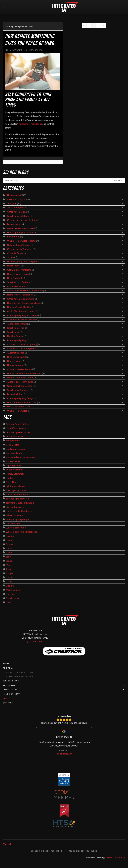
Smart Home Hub (16, 328)
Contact (8, 703)
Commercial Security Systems (22, 349)
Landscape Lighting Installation (22, 315)
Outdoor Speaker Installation (22, 319)
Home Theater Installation (20, 295)
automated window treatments (21, 457)
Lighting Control (15, 336)
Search (118, 181)
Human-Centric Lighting (19, 307)
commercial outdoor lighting (20, 503)
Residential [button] (64, 685)
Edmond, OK (13, 237)
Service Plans (11, 681)
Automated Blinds (16, 286)
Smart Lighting (13, 441)
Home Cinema (13, 461)
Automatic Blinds (16, 353)
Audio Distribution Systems (21, 311)
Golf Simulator (13, 523)
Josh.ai (11, 257)
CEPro (9, 582)
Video (9, 553)
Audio (9, 548)
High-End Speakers (17, 357)
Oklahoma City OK (17, 199)
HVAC (9, 602)
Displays (10, 586)
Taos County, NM (13, 50)
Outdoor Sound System (19, 245)
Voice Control (13, 445)
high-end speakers (15, 507)
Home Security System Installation (24, 303)
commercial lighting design (19, 511)
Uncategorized (14, 195)
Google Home (13, 598)
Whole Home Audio (16, 515)
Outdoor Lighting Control (20, 386)
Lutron (9, 540)
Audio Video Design (17, 324)
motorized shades (15, 436)
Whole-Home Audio (17, 411)
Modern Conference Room (20, 378)
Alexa (9, 569)
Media (9, 565)
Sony (8, 557)
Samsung (10, 594)
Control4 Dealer (15, 253)
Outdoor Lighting (14, 470)
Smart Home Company (18, 390)
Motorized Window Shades (21, 228)
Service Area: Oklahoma (19, 676)
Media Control (13, 590)
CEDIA (9, 577)
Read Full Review (64, 754)
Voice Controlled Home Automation (25, 290)
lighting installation (15, 486)
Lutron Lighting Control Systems (23, 261)
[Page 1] (94, 26)
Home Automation (15, 474)
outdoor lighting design (17, 519)
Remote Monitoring (33, 50)
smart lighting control (16, 490)
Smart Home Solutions (18, 216)
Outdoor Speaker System (19, 369)
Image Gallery (11, 694)
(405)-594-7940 (35, 642)
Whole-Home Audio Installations (22, 532)
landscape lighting (15, 453)
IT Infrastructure (15, 365)
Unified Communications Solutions (24, 373)
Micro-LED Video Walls (19, 407)
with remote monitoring (30, 124)
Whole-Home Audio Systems (21, 241)
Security (10, 536)
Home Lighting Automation (21, 232)
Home (6, 664)
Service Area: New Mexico (20, 673)
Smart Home (13, 332)
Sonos (9, 561)
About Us (64, 668)
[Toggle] (123, 199)
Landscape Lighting (17, 340)
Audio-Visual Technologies (20, 382)
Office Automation (16, 212)
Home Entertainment (16, 428)
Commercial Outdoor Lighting (22, 344)
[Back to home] (64, 7)
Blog (6, 698)
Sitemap (109, 858)
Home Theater (14, 361)
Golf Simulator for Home (19, 270)
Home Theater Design (18, 274)
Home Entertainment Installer (22, 402)
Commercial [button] (64, 690)
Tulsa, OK (12, 203)
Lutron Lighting (15, 394)
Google (9, 573)
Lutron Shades (14, 224)
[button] (4, 7)
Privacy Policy (120, 858)
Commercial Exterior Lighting (22, 220)
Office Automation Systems (21, 299)
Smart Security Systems (19, 282)
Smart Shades (14, 266)
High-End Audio (15, 278)
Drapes (9, 544)
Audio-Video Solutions (17, 494)
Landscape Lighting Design (20, 398)
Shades (9, 478)
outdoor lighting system (18, 499)
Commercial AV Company (20, 249)
